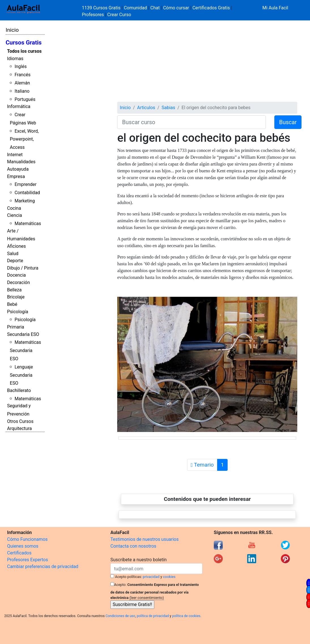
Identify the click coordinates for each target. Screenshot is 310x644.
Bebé (12, 304)
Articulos (146, 108)
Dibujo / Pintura (23, 268)
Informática (19, 106)
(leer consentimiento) (147, 598)
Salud (13, 254)
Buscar (288, 122)
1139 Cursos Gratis (102, 8)
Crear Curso (119, 15)
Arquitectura (19, 428)
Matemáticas (28, 224)
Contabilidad (27, 193)
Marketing (24, 201)
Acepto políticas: (128, 577)
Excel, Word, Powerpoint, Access (24, 139)
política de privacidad (153, 616)
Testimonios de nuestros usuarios (145, 539)
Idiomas (15, 59)
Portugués (25, 99)
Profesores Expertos (27, 560)
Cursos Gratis (24, 43)
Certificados (19, 553)
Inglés (21, 66)
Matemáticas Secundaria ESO (25, 350)
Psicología (18, 312)
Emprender (25, 184)
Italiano (22, 91)
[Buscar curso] (192, 122)
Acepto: (120, 585)
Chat (155, 8)
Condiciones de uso (120, 616)
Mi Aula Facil (275, 8)
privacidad (151, 577)
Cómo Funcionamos (27, 539)
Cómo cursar (176, 8)
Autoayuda (18, 169)
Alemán (22, 83)
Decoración (19, 282)
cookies (169, 577)
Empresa (16, 176)
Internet (15, 155)
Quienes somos (23, 546)
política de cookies (186, 616)
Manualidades (21, 162)
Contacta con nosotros (133, 546)
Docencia (16, 275)
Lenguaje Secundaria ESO (21, 375)
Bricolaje (16, 297)
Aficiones (16, 246)
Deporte (15, 261)
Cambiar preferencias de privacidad (43, 566)
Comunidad (135, 8)
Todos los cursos (24, 51)
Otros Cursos (20, 421)
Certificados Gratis (211, 8)
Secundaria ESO (23, 334)
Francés (22, 75)
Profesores (93, 15)
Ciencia (15, 215)
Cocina (14, 208)
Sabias (168, 108)
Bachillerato (19, 390)
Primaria (16, 327)
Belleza (14, 290)
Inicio (12, 30)
